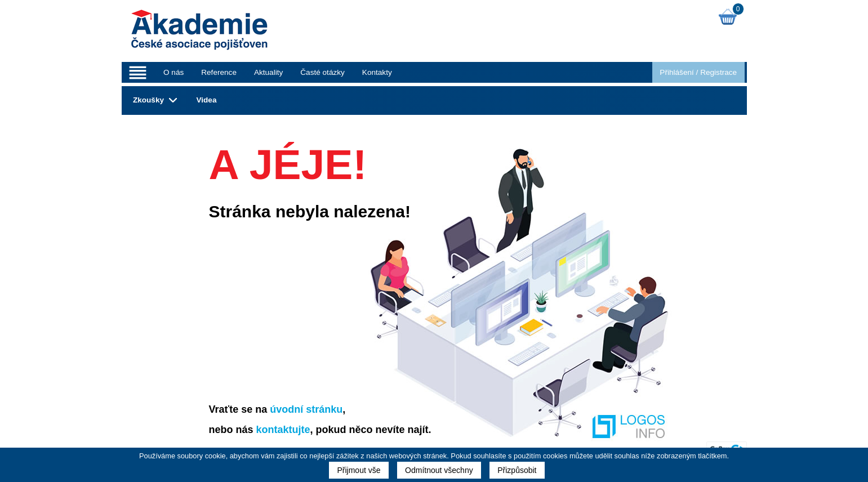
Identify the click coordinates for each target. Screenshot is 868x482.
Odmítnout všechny (439, 470)
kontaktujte (283, 430)
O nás (173, 72)
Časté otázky (322, 72)
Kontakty (377, 72)
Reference (219, 72)
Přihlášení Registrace (698, 72)
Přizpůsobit (517, 470)
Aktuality (268, 72)
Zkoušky (148, 100)
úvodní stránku (306, 409)
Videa (206, 100)
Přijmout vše (359, 470)
